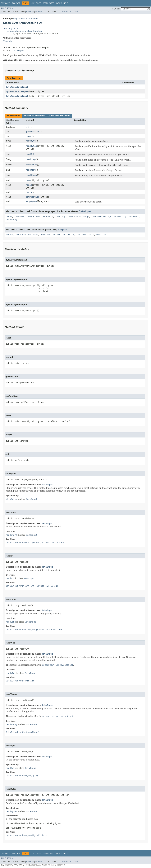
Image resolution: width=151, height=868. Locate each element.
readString (120, 217)
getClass (33, 235)
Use (33, 3)
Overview (6, 3)
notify (57, 235)
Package (16, 3)
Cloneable (9, 41)
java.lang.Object (11, 29)
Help (66, 3)
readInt (30, 154)
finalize (21, 235)
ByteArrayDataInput (17, 87)
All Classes (7, 8)
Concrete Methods (60, 116)
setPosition (33, 197)
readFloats (34, 217)
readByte (31, 141)
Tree (39, 3)
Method (39, 12)
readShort (31, 165)
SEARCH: (116, 9)
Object (63, 230)
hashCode (45, 235)
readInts (48, 217)
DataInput (18, 51)
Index (59, 3)
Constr (30, 12)
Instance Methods (35, 116)
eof (28, 127)
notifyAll (69, 235)
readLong (31, 159)
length (29, 136)
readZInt (134, 217)
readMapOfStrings (79, 217)
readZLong (11, 219)
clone (9, 217)
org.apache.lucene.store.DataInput (25, 31)
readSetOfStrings (102, 217)
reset (29, 180)
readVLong (31, 175)
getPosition (33, 132)
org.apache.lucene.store (26, 19)
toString (81, 235)
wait (92, 235)
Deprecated (49, 3)
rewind (29, 192)
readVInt (31, 170)
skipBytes (31, 201)
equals (10, 235)
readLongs (61, 217)
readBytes (31, 146)
